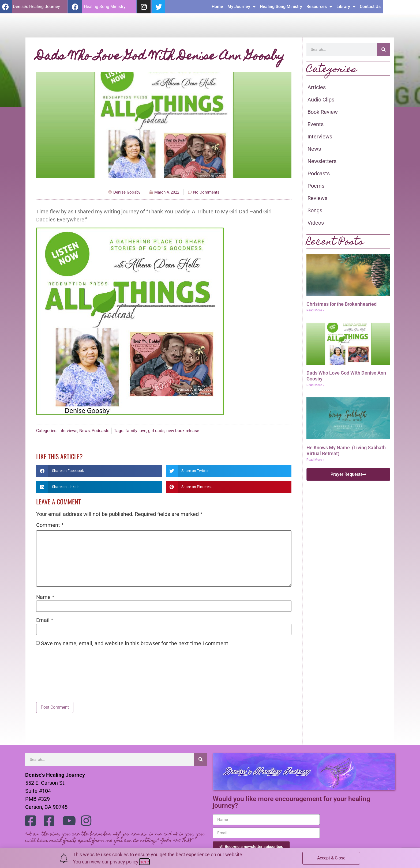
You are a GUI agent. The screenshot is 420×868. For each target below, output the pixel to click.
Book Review (323, 112)
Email (45, 620)
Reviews (317, 198)
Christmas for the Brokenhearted (342, 304)
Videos (316, 223)
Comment (50, 525)
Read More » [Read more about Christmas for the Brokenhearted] (315, 310)
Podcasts (100, 431)
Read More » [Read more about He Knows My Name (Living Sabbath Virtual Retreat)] (315, 460)
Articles (317, 87)
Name (45, 597)
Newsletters (322, 161)
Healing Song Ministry (318, 7)
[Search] (384, 50)
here (144, 862)
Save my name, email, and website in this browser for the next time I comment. (135, 643)
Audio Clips (321, 100)
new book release (183, 431)
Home (255, 7)
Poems (316, 186)
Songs (315, 210)
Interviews (68, 431)
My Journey (279, 7)
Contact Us (407, 7)
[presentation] (77, 664)
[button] (99, 471)
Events (316, 124)
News (85, 431)
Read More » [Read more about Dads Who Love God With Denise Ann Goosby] (315, 385)
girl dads (156, 431)
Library (383, 7)
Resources (357, 7)
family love (136, 431)
